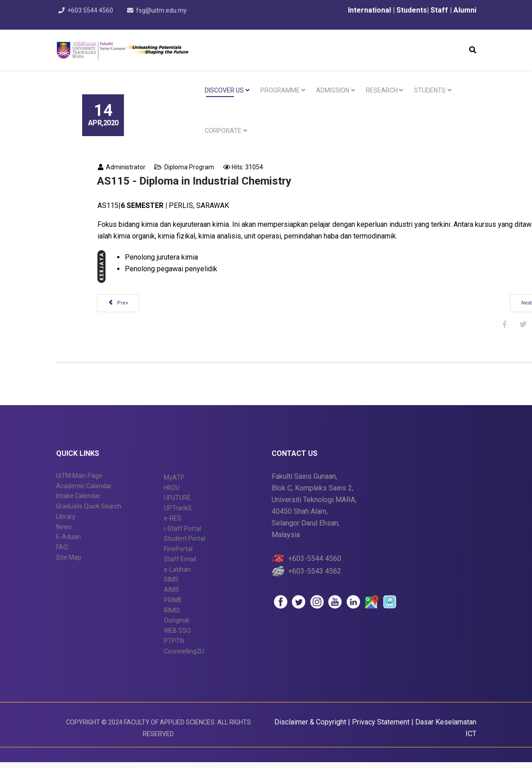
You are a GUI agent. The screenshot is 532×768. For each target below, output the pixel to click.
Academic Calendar (84, 491)
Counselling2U (184, 657)
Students (411, 10)
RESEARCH (382, 90)
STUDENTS (430, 90)
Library (66, 522)
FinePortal (178, 554)
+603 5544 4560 (92, 10)
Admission (333, 90)
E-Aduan (68, 543)
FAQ (62, 552)
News (64, 532)
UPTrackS (178, 513)
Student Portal (185, 544)
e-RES (173, 524)
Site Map (69, 563)
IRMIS (172, 616)
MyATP (174, 483)
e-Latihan (177, 575)
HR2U (172, 493)
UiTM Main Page (79, 481)
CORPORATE (223, 131)
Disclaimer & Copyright (310, 728)
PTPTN (174, 646)
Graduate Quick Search (89, 512)
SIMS (171, 585)
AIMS (171, 595)
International (370, 10)
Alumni (465, 10)
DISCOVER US (224, 90)
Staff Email (180, 565)
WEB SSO (177, 636)
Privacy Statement (382, 728)
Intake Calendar (78, 502)
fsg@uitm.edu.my (164, 10)
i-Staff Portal (182, 534)
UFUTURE (177, 503)
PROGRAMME (280, 90)
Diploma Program (195, 167)
